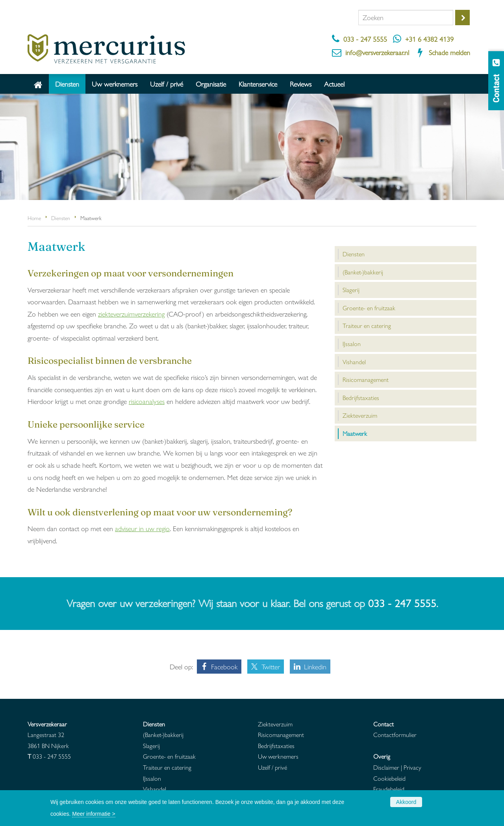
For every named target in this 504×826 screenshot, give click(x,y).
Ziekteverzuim (275, 724)
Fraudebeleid (389, 789)
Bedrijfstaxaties (276, 745)
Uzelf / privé (272, 767)
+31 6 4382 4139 (429, 39)
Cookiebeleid (389, 778)
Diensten (61, 218)
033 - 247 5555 (365, 39)
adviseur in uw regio (142, 528)
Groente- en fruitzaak (169, 756)
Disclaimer (386, 767)
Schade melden (449, 52)
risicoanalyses (147, 401)
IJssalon (152, 778)
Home (34, 218)
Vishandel (155, 789)
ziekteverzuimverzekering (131, 314)
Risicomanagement (281, 734)
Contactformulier (395, 734)
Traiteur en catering (167, 767)
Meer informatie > (94, 814)
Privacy (412, 767)
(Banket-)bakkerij (163, 734)
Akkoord (406, 802)
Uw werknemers (278, 756)
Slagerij (151, 745)
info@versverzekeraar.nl (377, 52)
